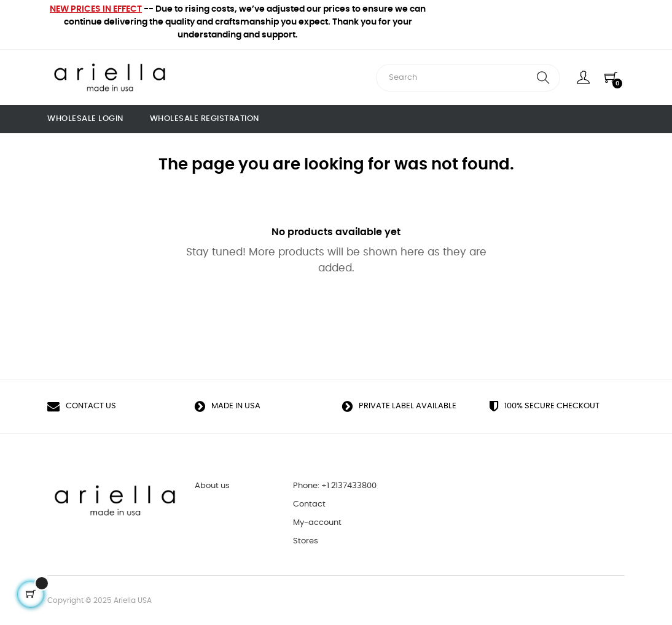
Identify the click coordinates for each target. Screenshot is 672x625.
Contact (309, 504)
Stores (306, 541)
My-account (317, 523)
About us (212, 486)
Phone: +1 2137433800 (335, 486)
